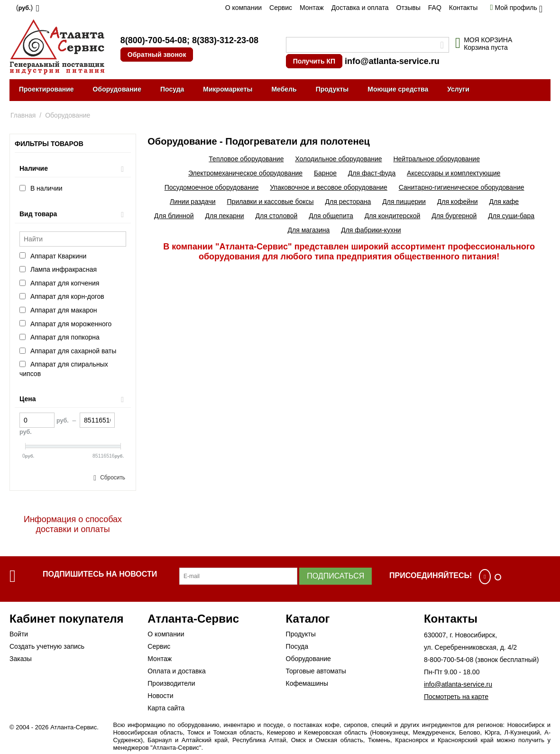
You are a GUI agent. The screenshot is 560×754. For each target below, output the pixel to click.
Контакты (463, 8)
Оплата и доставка (176, 671)
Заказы (21, 659)
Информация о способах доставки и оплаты (73, 524)
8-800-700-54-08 (449, 660)
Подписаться (335, 576)
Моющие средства (398, 89)
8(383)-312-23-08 (225, 40)
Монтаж (312, 8)
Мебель (284, 89)
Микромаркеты (228, 89)
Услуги (458, 89)
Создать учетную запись (47, 646)
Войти (19, 634)
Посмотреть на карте (456, 697)
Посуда (172, 89)
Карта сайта (166, 708)
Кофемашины (307, 683)
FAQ (435, 8)
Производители (171, 683)
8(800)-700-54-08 (154, 40)
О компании (243, 8)
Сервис (281, 8)
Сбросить (113, 478)
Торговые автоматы (316, 671)
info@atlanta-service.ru (392, 61)
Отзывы (409, 8)
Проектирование (46, 89)
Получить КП (314, 61)
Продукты (332, 89)
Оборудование (117, 89)
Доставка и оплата (360, 8)
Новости (160, 696)
